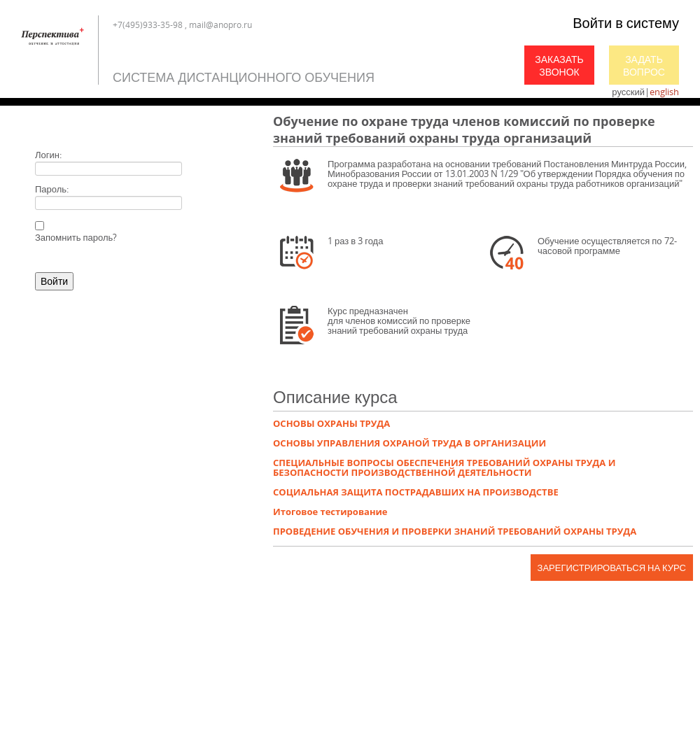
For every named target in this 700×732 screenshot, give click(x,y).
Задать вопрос (644, 65)
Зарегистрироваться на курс (612, 568)
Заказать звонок (559, 65)
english (664, 92)
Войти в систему (626, 23)
